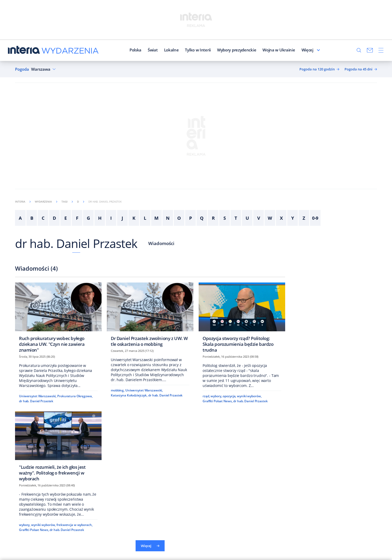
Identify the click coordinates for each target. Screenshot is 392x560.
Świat (141, 50)
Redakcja (298, 50)
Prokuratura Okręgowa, (75, 396)
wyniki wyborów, (249, 396)
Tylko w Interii (187, 50)
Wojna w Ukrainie (267, 50)
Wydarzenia (46, 202)
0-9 (315, 218)
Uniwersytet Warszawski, (38, 396)
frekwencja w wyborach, (74, 525)
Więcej (319, 50)
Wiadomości (161, 243)
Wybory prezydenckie (225, 50)
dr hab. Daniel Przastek (76, 243)
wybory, (216, 396)
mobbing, (118, 390)
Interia (23, 202)
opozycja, (229, 396)
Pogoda (22, 69)
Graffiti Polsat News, (218, 401)
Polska (124, 50)
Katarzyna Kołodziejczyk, (129, 395)
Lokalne (160, 50)
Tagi (67, 202)
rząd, (206, 396)
